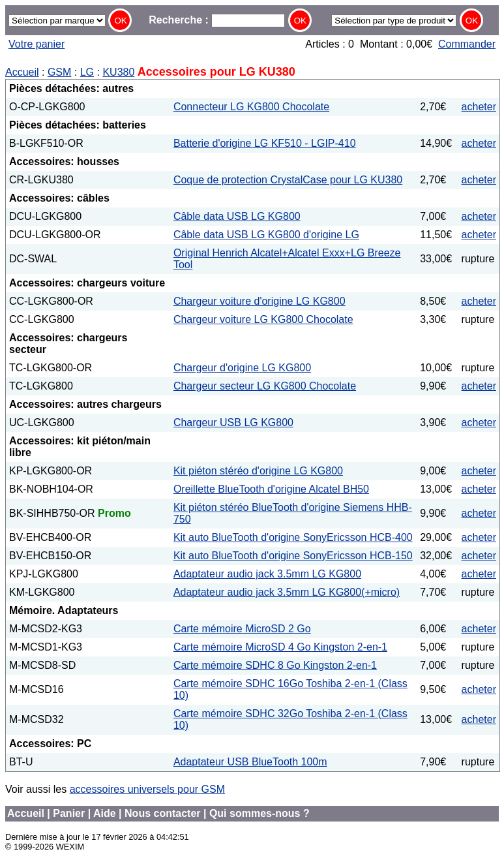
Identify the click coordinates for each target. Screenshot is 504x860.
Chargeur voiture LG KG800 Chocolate (263, 319)
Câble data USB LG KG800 (237, 216)
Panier (69, 813)
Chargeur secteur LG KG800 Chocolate (265, 386)
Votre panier (37, 44)
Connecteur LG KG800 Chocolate (251, 107)
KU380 (118, 72)
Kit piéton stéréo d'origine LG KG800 (258, 471)
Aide (105, 813)
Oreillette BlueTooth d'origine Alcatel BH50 (271, 489)
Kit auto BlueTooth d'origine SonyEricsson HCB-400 (293, 537)
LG (87, 72)
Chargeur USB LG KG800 (233, 422)
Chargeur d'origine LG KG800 (242, 368)
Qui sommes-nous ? (259, 813)
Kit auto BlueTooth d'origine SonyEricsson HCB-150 (293, 556)
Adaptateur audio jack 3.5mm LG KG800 (267, 574)
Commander (467, 44)
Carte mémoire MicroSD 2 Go (242, 629)
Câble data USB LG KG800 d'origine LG (266, 235)
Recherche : (217, 20)
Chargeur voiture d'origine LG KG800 (259, 301)
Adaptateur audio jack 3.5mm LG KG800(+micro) (287, 592)
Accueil (22, 72)
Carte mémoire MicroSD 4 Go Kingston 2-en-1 (280, 647)
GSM (59, 72)
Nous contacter (162, 813)
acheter (479, 107)
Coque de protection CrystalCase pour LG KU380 (288, 180)
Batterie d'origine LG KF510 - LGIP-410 (265, 143)
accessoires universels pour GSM (147, 789)
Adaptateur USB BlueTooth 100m (250, 762)
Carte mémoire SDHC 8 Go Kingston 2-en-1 (275, 665)
